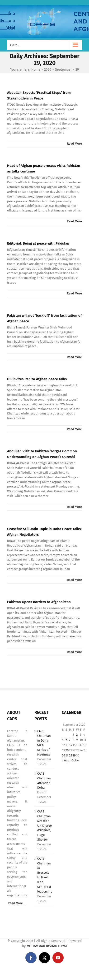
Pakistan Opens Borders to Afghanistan (39, 602)
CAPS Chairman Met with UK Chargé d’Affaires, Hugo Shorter (44, 825)
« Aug (66, 760)
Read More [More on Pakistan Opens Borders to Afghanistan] (74, 652)
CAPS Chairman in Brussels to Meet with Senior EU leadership (45, 875)
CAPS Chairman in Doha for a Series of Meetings (44, 743)
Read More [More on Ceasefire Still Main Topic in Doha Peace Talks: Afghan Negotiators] (74, 580)
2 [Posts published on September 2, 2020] (77, 735)
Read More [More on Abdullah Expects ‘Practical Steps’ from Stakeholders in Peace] (74, 144)
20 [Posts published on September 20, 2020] (67, 750)
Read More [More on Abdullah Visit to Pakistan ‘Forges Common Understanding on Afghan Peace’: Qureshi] (74, 507)
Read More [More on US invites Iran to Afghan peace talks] (74, 429)
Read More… (16, 903)
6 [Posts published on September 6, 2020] (66, 740)
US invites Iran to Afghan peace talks (37, 379)
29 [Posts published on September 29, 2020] (74, 755)
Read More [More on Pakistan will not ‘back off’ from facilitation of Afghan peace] (74, 357)
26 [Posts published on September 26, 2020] (63, 755)
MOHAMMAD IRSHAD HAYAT (47, 946)
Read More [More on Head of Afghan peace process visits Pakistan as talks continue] (74, 221)
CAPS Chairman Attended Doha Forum (44, 783)
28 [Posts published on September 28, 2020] (71, 755)
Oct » (75, 760)
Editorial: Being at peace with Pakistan (38, 243)
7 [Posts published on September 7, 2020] (70, 740)
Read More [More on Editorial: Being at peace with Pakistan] (74, 293)
